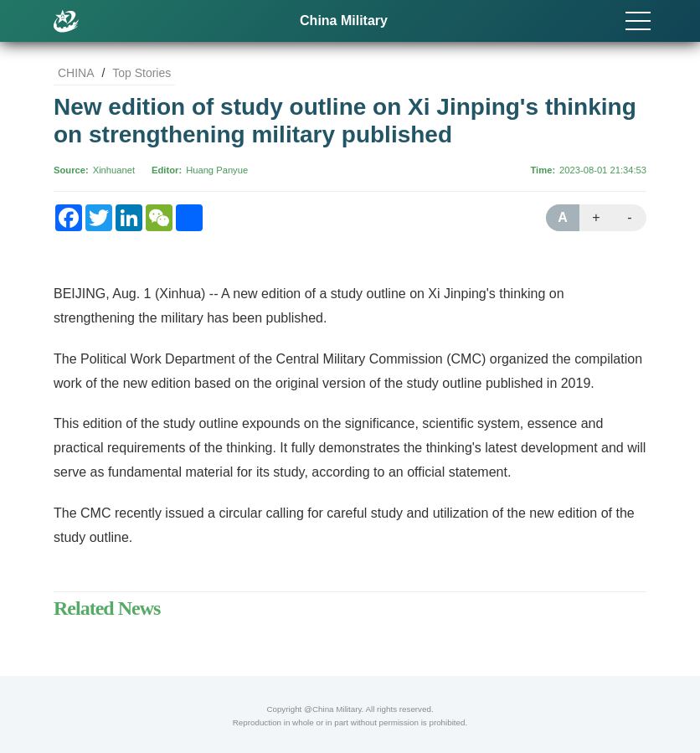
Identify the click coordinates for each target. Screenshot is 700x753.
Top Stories (142, 73)
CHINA (76, 73)
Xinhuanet (114, 170)
